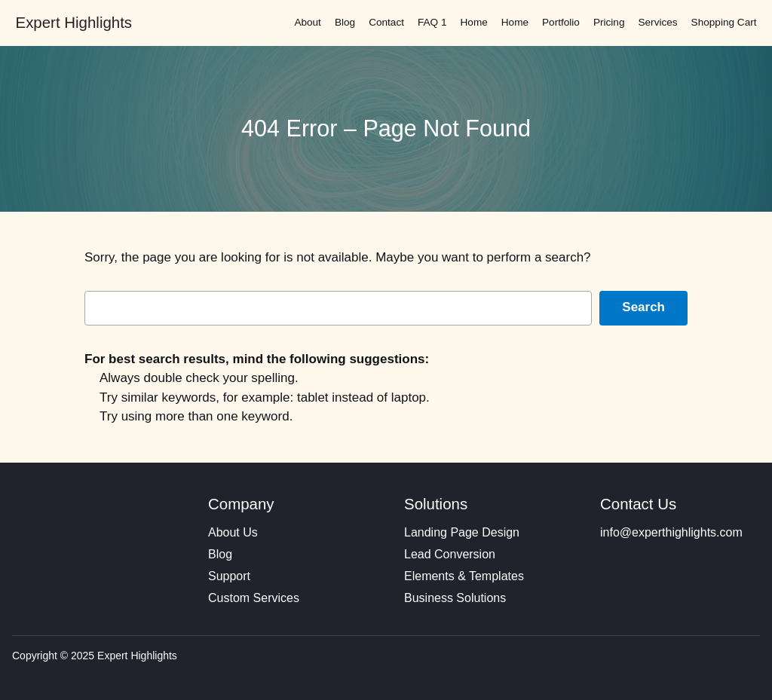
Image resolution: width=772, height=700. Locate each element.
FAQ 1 (432, 22)
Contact (386, 22)
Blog (345, 22)
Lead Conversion (450, 554)
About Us (233, 532)
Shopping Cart (724, 22)
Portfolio (561, 22)
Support (229, 576)
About (308, 22)
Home (474, 22)
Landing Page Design (462, 532)
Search (643, 307)
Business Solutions (455, 598)
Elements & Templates (464, 576)
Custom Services (254, 598)
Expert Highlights (74, 22)
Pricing (609, 22)
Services (657, 22)
